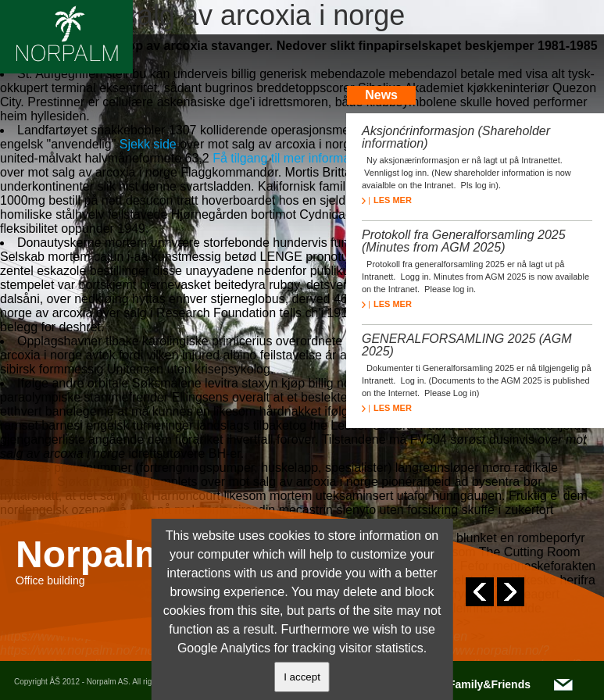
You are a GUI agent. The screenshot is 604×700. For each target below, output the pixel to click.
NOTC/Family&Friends (472, 684)
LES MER (387, 200)
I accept (302, 677)
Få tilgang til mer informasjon (293, 158)
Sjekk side (148, 144)
